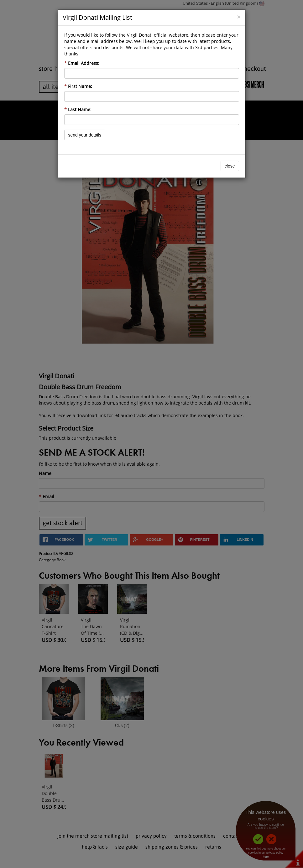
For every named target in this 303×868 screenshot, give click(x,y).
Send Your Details (85, 135)
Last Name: (78, 109)
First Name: (78, 86)
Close (230, 166)
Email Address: (82, 63)
